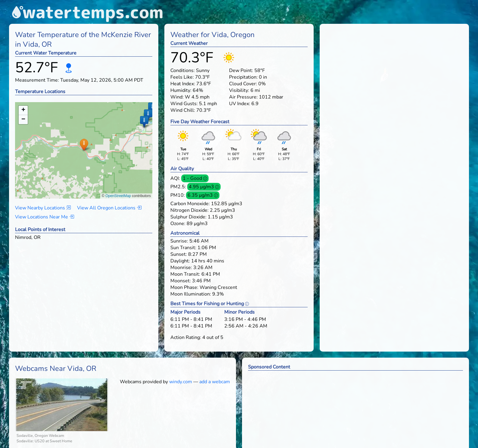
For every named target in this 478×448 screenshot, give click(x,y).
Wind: (177, 97)
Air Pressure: (243, 97)
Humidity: (181, 90)
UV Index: (240, 104)
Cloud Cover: (243, 84)
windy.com (181, 382)
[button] (84, 144)
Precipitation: (243, 77)
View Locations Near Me (45, 217)
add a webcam (215, 382)
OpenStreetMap (118, 196)
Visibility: (239, 90)
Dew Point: (241, 70)
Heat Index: (183, 84)
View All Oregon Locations (109, 208)
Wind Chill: (183, 110)
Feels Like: (182, 77)
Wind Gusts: (184, 104)
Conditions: (183, 70)
